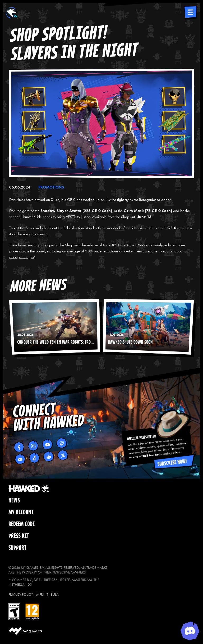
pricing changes (22, 257)
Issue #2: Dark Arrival (120, 245)
